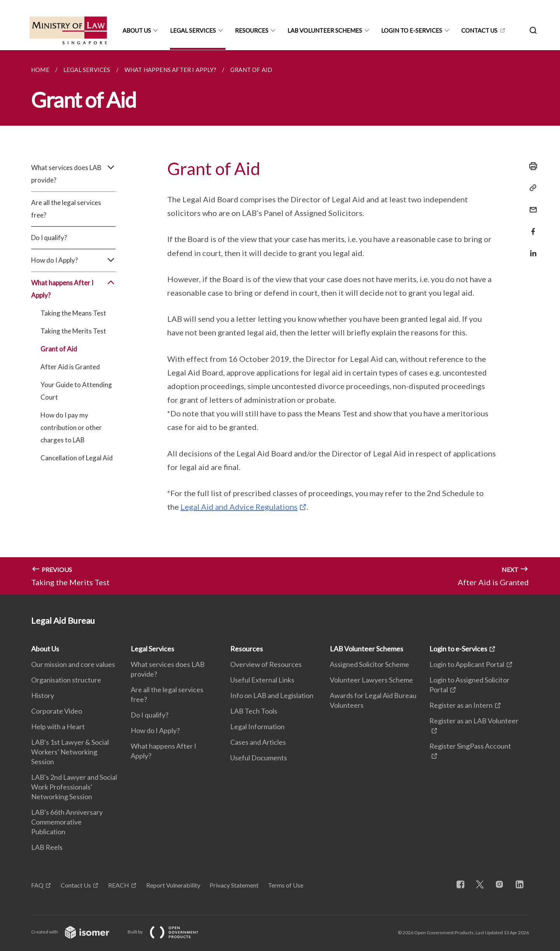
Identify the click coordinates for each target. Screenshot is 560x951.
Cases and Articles (258, 742)
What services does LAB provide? (73, 174)
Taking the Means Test (73, 313)
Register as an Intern (461, 705)
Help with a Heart (58, 726)
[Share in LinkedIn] (531, 248)
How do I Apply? (73, 260)
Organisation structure (66, 680)
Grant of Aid (59, 349)
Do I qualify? (49, 238)
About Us (137, 30)
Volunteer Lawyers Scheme (371, 680)
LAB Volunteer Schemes (325, 30)
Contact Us (76, 885)
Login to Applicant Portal (467, 664)
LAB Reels (47, 847)
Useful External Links (262, 680)
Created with (76, 932)
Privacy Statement (234, 885)
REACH (119, 885)
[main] (280, 322)
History (43, 695)
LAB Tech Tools (254, 711)
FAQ (37, 885)
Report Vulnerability (173, 885)
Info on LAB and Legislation (272, 695)
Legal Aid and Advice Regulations (239, 507)
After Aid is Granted (70, 367)
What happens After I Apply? (73, 289)
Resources (252, 30)
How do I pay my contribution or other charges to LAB (71, 427)
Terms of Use (286, 885)
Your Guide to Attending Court (76, 391)
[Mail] (531, 205)
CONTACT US (479, 30)
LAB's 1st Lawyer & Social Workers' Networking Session (70, 752)
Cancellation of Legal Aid (77, 458)
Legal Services (193, 30)
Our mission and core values (73, 664)
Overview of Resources (266, 664)
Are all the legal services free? (66, 209)
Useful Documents (259, 758)
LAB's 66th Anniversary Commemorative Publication (67, 822)
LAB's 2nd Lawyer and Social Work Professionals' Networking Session (74, 787)
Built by (169, 932)
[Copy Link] (531, 188)
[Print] (531, 166)
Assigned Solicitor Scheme (369, 664)
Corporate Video (57, 711)
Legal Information (257, 726)
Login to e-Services (412, 30)
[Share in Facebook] (531, 227)
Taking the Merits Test (73, 331)
